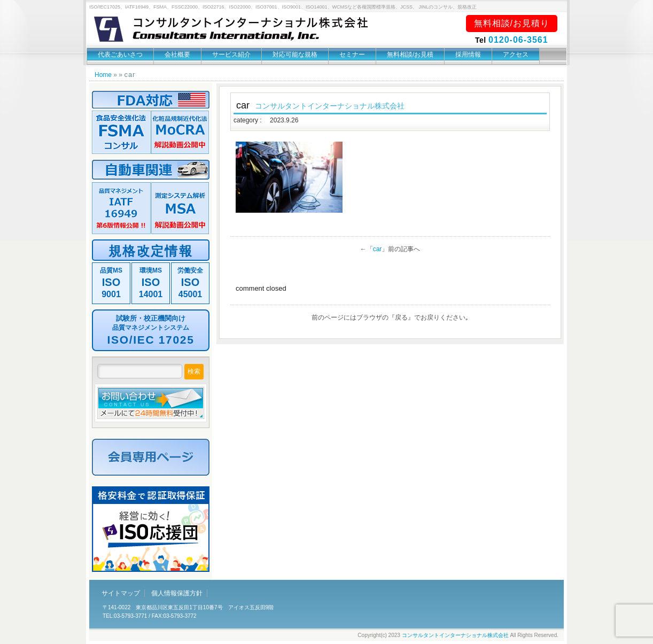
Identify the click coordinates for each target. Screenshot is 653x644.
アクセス (516, 55)
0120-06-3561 (518, 40)
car (378, 249)
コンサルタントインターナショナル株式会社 (455, 635)
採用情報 (468, 55)
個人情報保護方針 (177, 593)
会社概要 (177, 55)
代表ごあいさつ (120, 55)
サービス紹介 (231, 55)
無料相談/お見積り (512, 23)
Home (103, 75)
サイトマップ (121, 593)
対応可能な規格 (295, 55)
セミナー (352, 55)
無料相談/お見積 (410, 55)
